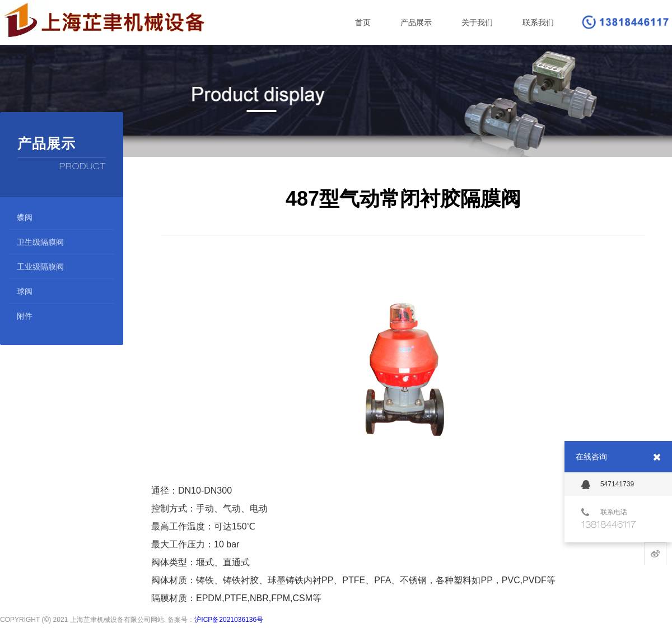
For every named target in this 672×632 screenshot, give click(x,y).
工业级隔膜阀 (40, 267)
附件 (25, 316)
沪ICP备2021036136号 (229, 617)
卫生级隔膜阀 (40, 242)
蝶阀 (25, 217)
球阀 (25, 291)
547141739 (608, 485)
